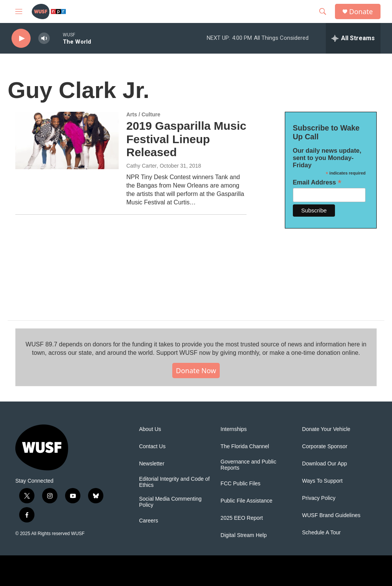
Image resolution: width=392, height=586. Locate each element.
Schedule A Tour (321, 533)
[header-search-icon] (323, 11)
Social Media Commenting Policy (170, 502)
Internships (234, 429)
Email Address (317, 182)
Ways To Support (322, 481)
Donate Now (196, 371)
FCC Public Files (240, 484)
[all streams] (353, 38)
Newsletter (152, 464)
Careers (149, 521)
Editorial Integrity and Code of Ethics (174, 482)
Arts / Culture (143, 114)
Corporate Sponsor (325, 446)
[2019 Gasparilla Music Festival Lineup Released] (67, 140)
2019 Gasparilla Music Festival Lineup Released (186, 139)
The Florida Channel (245, 446)
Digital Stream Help (244, 535)
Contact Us (152, 446)
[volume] (44, 38)
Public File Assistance (246, 501)
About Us (150, 429)
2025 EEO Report (242, 518)
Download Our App (325, 464)
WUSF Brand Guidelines (331, 515)
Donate (361, 12)
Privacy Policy (319, 498)
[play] (21, 38)
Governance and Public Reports (248, 465)
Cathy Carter (141, 166)
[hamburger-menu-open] (19, 11)
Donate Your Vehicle (326, 429)
